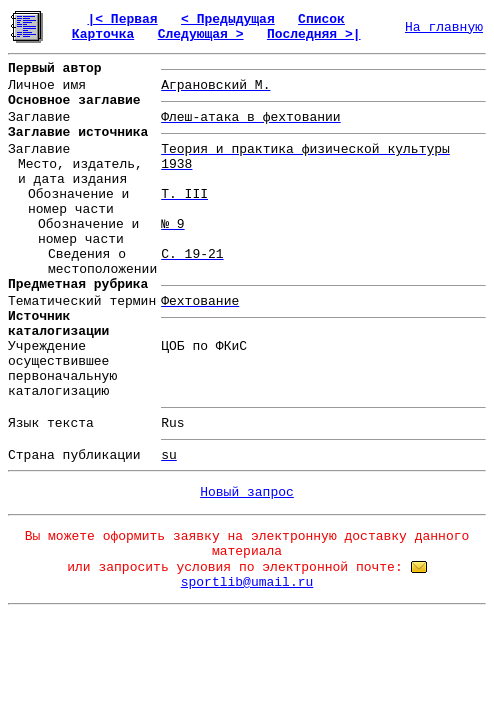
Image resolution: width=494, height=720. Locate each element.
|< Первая (122, 19)
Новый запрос (247, 492)
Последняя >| (314, 34)
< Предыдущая (228, 19)
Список (321, 19)
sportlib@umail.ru (247, 582)
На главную (444, 27)
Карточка (103, 34)
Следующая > (201, 34)
